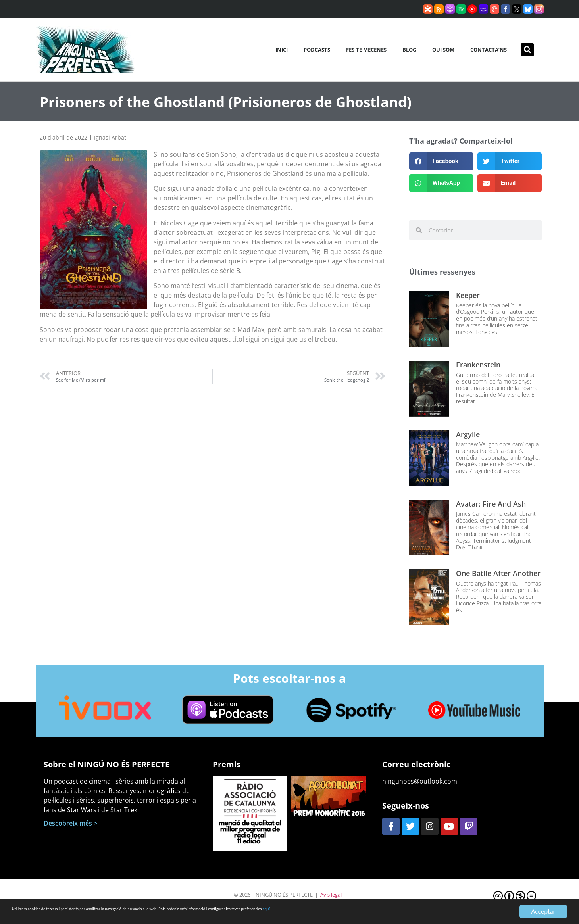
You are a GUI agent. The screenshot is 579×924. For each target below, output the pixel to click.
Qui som (443, 50)
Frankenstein (478, 365)
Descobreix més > (70, 823)
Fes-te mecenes (366, 50)
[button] (527, 50)
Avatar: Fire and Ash (491, 504)
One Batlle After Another (498, 573)
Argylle (468, 434)
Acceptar (543, 912)
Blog (409, 50)
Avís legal (331, 895)
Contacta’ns (489, 50)
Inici (282, 50)
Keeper (468, 295)
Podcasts (317, 50)
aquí (432, 912)
